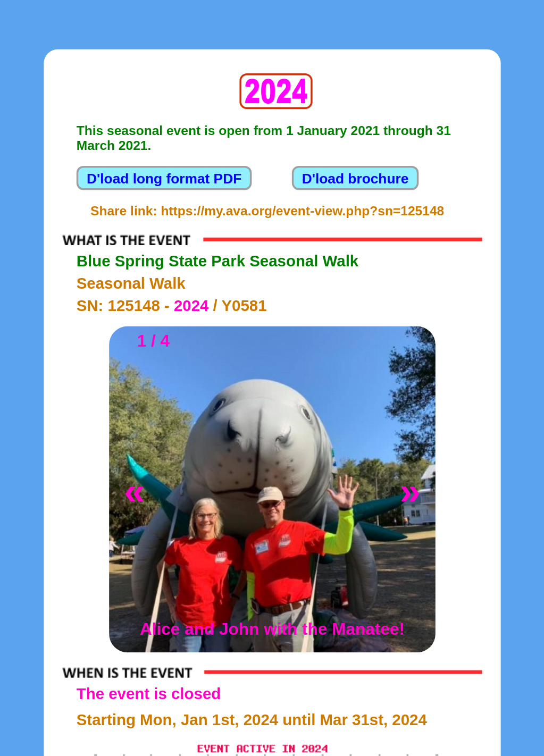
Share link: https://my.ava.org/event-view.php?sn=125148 (267, 211)
